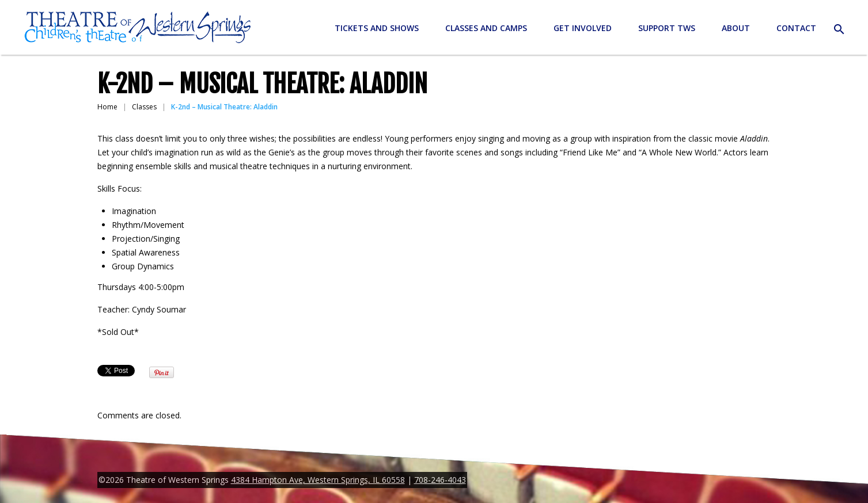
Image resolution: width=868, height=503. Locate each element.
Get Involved (583, 28)
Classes (144, 107)
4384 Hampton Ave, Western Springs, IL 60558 (318, 480)
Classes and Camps (486, 28)
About (736, 28)
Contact (796, 28)
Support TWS (667, 28)
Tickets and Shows (377, 28)
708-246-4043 (440, 480)
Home (107, 107)
